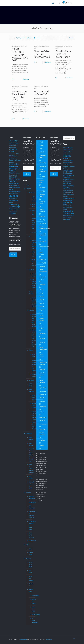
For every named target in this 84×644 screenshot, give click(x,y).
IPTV (41, 296)
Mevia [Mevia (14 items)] (12, 181)
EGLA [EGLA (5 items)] (11, 156)
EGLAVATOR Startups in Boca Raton (31, 525)
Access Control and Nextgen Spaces (32, 302)
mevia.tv (32, 232)
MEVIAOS (31, 380)
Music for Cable (32, 609)
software (42, 412)
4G (40, 142)
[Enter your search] (69, 138)
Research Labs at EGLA (31, 485)
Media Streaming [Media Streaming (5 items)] (15, 179)
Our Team (30, 572)
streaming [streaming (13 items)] (14, 204)
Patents (42, 391)
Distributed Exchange (32, 375)
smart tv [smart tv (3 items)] (15, 198)
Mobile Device (41, 356)
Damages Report (42, 203)
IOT (41, 290)
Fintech (31, 350)
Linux (41, 307)
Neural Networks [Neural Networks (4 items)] (14, 194)
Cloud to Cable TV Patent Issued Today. (63, 54)
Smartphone (43, 407)
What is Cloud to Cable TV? (41, 93)
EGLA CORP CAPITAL (31, 535)
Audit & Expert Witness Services (31, 469)
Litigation (42, 310)
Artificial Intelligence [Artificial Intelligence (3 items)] (14, 143)
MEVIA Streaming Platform (32, 199)
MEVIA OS (42, 342)
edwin (15, 46)
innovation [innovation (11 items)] (14, 164)
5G (40, 145)
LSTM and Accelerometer (32, 254)
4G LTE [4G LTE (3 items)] (13, 141)
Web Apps (42, 440)
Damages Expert (42, 195)
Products (28, 189)
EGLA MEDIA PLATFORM (43, 235)
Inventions (42, 284)
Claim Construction (43, 170)
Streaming (31, 193)
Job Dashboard (31, 507)
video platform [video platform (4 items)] (13, 211)
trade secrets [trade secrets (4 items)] (13, 209)
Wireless (31, 310)
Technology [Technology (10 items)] (15, 207)
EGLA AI (42, 223)
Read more (26, 79)
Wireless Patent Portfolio (32, 405)
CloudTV (42, 188)
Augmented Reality (43, 156)
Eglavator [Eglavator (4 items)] (16, 156)
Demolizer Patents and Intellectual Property (32, 415)
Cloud (41, 177)
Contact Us (31, 585)
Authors (37, 38)
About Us (28, 559)
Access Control (31, 293)
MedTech (31, 270)
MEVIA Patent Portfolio (32, 398)
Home (28, 185)
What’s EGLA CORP (31, 565)
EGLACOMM (32, 596)
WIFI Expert (31, 477)
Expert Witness (31, 439)
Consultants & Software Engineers (31, 515)
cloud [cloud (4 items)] (14, 147)
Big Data (42, 163)
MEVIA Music (32, 206)
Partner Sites (31, 591)
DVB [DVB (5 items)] (17, 154)
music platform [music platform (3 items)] (16, 188)
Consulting (29, 433)
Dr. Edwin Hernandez (32, 620)
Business (42, 166)
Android (42, 152)
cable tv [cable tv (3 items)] (11, 145)
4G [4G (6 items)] (10, 141)
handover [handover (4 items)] (12, 162)
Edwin (41, 217)
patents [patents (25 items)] (14, 196)
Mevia (41, 339)
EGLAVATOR (31, 541)
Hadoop (42, 266)
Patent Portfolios (31, 391)
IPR (40, 293)
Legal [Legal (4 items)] (15, 171)
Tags (29, 38)
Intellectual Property (43, 278)
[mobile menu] (53, 3)
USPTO (41, 429)
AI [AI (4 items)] (18, 141)
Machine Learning (42, 320)
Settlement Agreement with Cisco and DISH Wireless (32, 320)
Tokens (42, 421)
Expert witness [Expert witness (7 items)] (15, 160)
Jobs (27, 545)
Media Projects (42, 327)
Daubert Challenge (42, 210)
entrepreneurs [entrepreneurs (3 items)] (13, 158)
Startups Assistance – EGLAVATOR (31, 499)
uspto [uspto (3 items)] (18, 209)
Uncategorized (43, 424)
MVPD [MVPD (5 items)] (18, 192)
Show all (70, 38)
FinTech (42, 259)
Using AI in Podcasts (32, 263)
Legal (41, 303)
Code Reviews (31, 444)
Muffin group (24, 639)
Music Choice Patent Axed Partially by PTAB (19, 96)
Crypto (41, 191)
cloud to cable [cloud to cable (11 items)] (13, 150)
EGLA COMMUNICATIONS (45, 228)
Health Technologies (43, 271)
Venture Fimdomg (42, 434)
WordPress (49, 639)
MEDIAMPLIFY (32, 615)
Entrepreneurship (44, 247)
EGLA (41, 220)
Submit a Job (31, 554)
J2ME (41, 300)
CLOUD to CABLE (32, 601)
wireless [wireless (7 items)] (13, 213)
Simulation (42, 401)
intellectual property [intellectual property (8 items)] (14, 168)
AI (29, 236)
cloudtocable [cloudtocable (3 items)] (12, 154)
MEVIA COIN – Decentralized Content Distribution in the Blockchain (32, 362)
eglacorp (59, 46)
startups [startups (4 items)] (12, 200)
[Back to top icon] (74, 638)
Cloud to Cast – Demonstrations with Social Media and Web (32, 219)
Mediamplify (43, 333)
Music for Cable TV (42, 374)
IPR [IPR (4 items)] (12, 171)
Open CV (42, 388)
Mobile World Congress (43, 363)
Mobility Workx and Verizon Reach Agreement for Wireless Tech (32, 338)
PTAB (41, 398)
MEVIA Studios (31, 385)
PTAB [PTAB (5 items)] (11, 198)
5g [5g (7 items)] (16, 141)
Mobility (42, 370)
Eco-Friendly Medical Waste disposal (32, 284)
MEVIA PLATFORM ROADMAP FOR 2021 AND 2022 (20, 55)
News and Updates (31, 578)
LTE (40, 315)
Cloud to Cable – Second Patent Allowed (42, 54)
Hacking (42, 263)
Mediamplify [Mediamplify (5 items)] (13, 177)
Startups (28, 492)
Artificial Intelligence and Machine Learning (32, 244)
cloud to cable (42, 181)
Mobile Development (43, 348)
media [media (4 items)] (16, 175)
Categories (21, 38)
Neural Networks (42, 381)
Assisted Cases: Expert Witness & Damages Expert (31, 455)
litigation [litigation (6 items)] (12, 173)
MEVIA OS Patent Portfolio (32, 426)
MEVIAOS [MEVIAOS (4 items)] (12, 183)
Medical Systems (32, 275)
